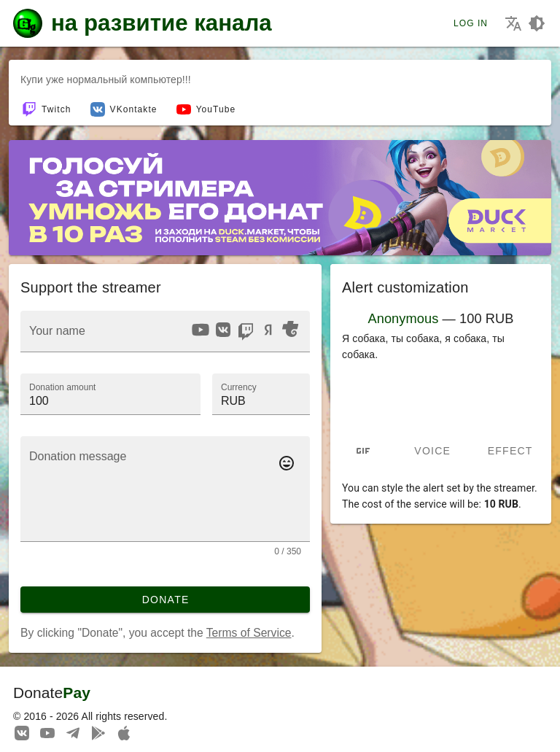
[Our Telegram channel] (73, 732)
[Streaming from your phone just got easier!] (98, 732)
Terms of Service (249, 633)
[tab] (363, 451)
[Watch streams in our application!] (124, 732)
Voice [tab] (432, 451)
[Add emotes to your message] (287, 463)
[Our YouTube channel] (47, 732)
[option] (201, 330)
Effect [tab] (510, 451)
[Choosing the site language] (513, 23)
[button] (261, 394)
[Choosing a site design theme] (537, 23)
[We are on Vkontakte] (22, 732)
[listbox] (245, 332)
